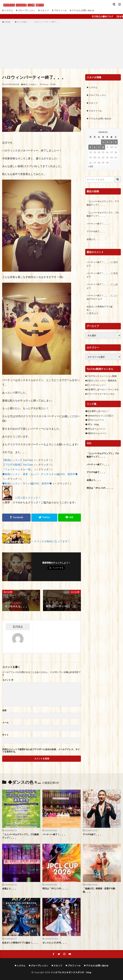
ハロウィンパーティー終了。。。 (47, 22)
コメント (8, 680)
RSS (89, 443)
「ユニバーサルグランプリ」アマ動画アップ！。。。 (103, 203)
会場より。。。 (94, 239)
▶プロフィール (59, 10)
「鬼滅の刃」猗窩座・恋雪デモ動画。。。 (99, 890)
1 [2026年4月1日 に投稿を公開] (103, 142)
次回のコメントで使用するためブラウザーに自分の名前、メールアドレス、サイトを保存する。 (41, 750)
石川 (116, 262)
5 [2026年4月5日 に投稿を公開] (90, 147)
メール (5, 723)
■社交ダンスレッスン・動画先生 (101, 380)
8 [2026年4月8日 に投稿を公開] (103, 147)
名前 (4, 710)
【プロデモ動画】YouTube (18, 465)
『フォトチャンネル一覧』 (18, 469)
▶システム (8, 10)
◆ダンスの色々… (22, 22)
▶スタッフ (43, 10)
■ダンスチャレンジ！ (96, 385)
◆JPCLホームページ (95, 429)
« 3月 (91, 166)
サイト (5, 735)
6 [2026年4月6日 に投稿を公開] (95, 147)
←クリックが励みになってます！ (51, 541)
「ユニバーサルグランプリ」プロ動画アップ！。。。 (103, 214)
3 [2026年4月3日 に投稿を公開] (111, 142)
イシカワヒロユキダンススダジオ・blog (71, 972)
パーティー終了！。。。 (99, 224)
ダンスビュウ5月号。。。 (55, 943)
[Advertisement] (61, 45)
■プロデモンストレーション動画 (101, 376)
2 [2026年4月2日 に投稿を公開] (107, 142)
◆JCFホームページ (95, 420)
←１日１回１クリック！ (26, 498)
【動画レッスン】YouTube (18, 460)
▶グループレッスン (26, 10)
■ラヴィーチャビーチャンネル (100, 394)
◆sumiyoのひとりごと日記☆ (100, 416)
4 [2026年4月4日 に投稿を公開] (116, 142)
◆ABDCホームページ (96, 433)
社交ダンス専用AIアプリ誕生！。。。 (100, 308)
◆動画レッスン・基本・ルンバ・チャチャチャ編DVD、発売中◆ (40, 474)
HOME (8, 22)
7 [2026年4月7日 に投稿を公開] (99, 147)
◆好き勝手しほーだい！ (97, 411)
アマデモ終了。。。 (96, 231)
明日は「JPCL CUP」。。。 (100, 488)
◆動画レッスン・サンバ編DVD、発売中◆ (27, 483)
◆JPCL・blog (92, 424)
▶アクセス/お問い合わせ (82, 10)
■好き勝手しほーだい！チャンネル (102, 389)
